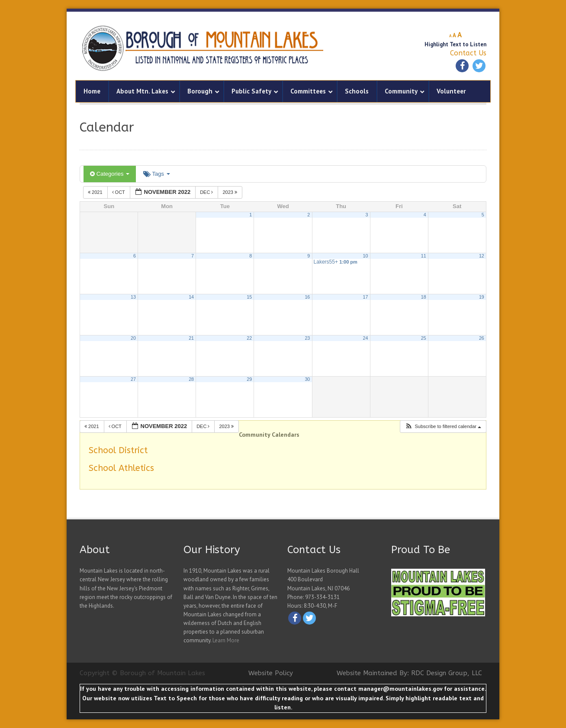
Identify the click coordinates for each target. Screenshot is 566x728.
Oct (119, 192)
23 (307, 338)
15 (249, 297)
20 (133, 338)
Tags (156, 174)
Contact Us (468, 53)
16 (307, 297)
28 (191, 379)
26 (482, 338)
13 (133, 297)
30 (307, 379)
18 (424, 297)
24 (366, 338)
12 (482, 256)
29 (249, 379)
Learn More (226, 640)
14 (191, 297)
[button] (443, 427)
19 (482, 297)
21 (191, 338)
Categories (110, 174)
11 (424, 256)
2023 (230, 192)
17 (366, 297)
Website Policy (271, 673)
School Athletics (121, 468)
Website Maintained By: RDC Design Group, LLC (409, 673)
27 (133, 379)
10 (366, 256)
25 (424, 338)
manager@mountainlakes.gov (400, 689)
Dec (207, 192)
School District (118, 450)
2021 (96, 192)
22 (249, 338)
